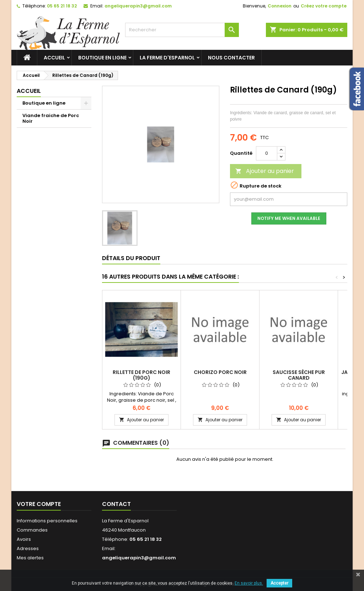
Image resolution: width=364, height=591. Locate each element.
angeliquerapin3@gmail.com (138, 6)
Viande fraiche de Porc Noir (51, 118)
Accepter (279, 583)
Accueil (54, 58)
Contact (116, 504)
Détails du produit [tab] (131, 258)
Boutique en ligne (102, 58)
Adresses (28, 548)
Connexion (280, 6)
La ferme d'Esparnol (167, 58)
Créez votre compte (324, 6)
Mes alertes (30, 558)
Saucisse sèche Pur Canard (299, 375)
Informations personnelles (47, 521)
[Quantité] (267, 153)
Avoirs (24, 539)
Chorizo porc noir (220, 372)
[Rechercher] (182, 30)
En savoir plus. (249, 583)
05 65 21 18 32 (62, 6)
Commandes (32, 530)
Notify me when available (289, 218)
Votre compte (39, 504)
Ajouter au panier (265, 171)
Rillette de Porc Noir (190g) (141, 375)
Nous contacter (231, 58)
